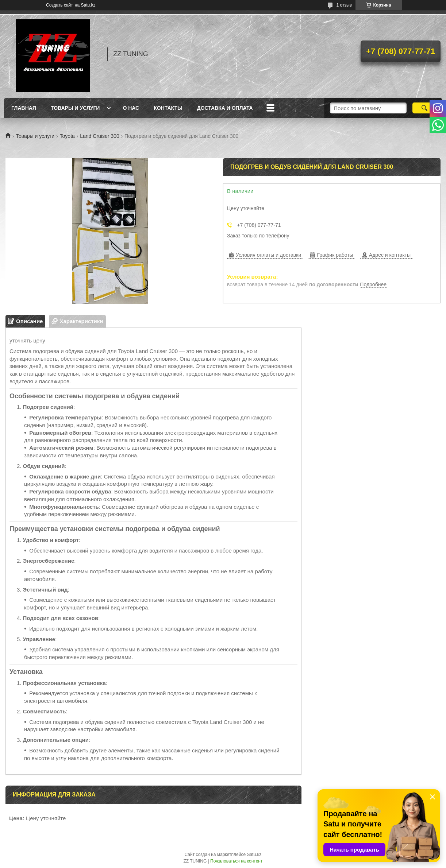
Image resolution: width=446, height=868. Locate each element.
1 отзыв (344, 5)
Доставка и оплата (225, 108)
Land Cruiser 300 (99, 136)
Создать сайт (59, 5)
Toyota (67, 136)
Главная (24, 108)
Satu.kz (254, 855)
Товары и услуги (75, 108)
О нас (131, 108)
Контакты (168, 108)
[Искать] (424, 108)
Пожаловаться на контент (236, 861)
